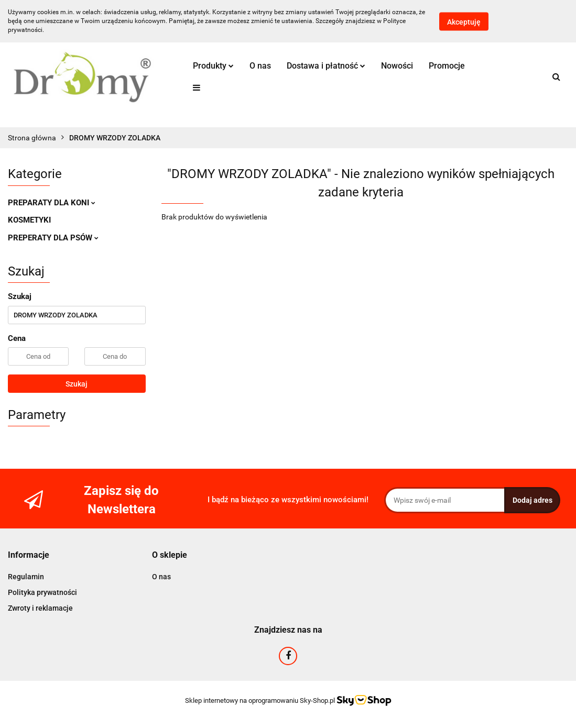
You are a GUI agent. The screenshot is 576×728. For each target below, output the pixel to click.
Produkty (213, 66)
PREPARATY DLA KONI (52, 203)
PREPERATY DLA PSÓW (53, 238)
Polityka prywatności (42, 592)
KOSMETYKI (29, 220)
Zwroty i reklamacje (40, 608)
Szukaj (77, 384)
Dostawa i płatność (326, 66)
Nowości (397, 66)
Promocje (447, 66)
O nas (260, 66)
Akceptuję (464, 21)
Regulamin (26, 577)
